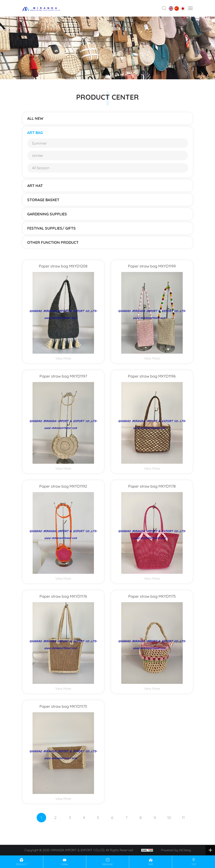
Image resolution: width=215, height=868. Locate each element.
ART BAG (35, 133)
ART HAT (35, 186)
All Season (41, 168)
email (65, 864)
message (107, 864)
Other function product (53, 242)
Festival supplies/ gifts (51, 228)
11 (183, 818)
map (151, 864)
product (22, 864)
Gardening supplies (47, 214)
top (194, 864)
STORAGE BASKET (43, 200)
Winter (38, 156)
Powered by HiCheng (176, 850)
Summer (39, 143)
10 (169, 818)
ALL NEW (35, 118)
